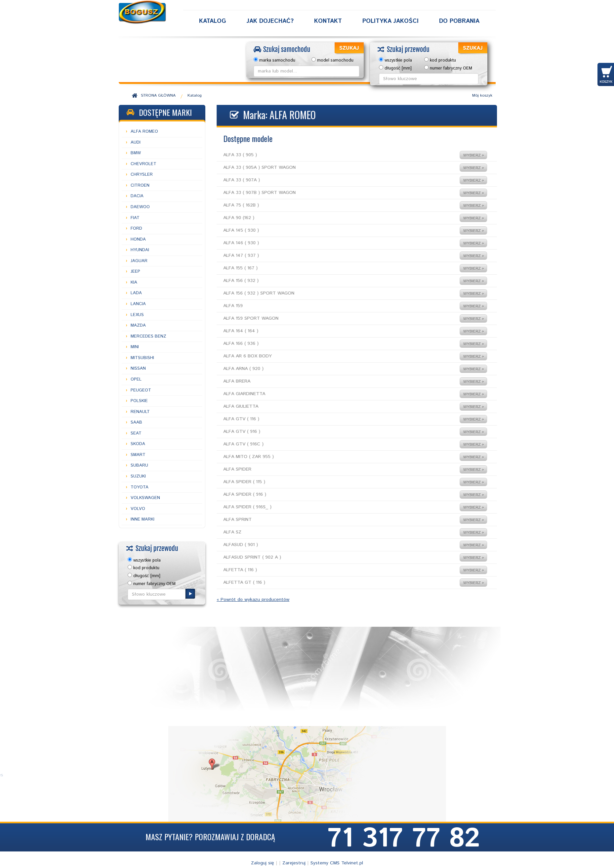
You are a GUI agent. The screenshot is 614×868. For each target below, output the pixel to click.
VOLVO (138, 509)
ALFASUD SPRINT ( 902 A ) (344, 557)
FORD (136, 228)
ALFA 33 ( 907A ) (344, 180)
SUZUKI (138, 476)
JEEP (135, 272)
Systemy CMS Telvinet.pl (337, 863)
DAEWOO (140, 207)
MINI (135, 347)
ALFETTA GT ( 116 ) (344, 583)
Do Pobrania (459, 21)
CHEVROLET (143, 164)
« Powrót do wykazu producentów (242, 600)
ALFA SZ (344, 532)
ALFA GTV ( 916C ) (344, 444)
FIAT (135, 218)
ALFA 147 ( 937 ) (344, 256)
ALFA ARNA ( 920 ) (344, 369)
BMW (136, 153)
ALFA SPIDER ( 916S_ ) (344, 507)
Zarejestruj (294, 863)
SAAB (136, 422)
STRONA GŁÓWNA (158, 95)
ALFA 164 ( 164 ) (344, 331)
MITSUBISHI (142, 358)
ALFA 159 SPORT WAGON (344, 319)
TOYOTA (140, 487)
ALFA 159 (344, 306)
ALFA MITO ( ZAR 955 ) (344, 457)
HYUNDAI (140, 250)
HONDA (138, 239)
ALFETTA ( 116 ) (344, 570)
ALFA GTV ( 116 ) (344, 419)
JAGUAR (139, 261)
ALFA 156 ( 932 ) (344, 281)
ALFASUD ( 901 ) (344, 545)
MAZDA (138, 325)
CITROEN (140, 185)
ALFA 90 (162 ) (344, 218)
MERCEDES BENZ (148, 336)
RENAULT (140, 412)
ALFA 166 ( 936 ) (344, 344)
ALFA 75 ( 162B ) (344, 205)
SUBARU (139, 465)
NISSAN (138, 368)
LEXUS (137, 315)
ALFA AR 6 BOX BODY (344, 356)
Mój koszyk (482, 95)
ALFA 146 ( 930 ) (344, 243)
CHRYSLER (142, 175)
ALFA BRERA (344, 381)
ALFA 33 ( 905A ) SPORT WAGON (344, 168)
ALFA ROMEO (144, 132)
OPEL (136, 379)
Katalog (213, 21)
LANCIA (138, 304)
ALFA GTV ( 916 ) (344, 432)
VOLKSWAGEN (145, 498)
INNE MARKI (143, 519)
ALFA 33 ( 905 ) (344, 155)
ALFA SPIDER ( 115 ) (344, 482)
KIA (134, 282)
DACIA (137, 196)
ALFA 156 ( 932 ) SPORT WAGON (344, 293)
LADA (136, 293)
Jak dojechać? (270, 21)
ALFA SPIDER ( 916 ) (344, 495)
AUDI (136, 142)
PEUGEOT (141, 390)
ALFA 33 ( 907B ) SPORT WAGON (344, 193)
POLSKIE (139, 401)
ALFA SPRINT (344, 520)
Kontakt (328, 21)
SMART (138, 455)
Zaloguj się (263, 863)
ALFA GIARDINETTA (344, 394)
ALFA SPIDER (344, 469)
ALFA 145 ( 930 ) (344, 230)
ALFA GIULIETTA (344, 407)
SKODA (138, 444)
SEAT (136, 433)
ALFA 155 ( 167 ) (344, 268)
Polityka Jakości (390, 21)
